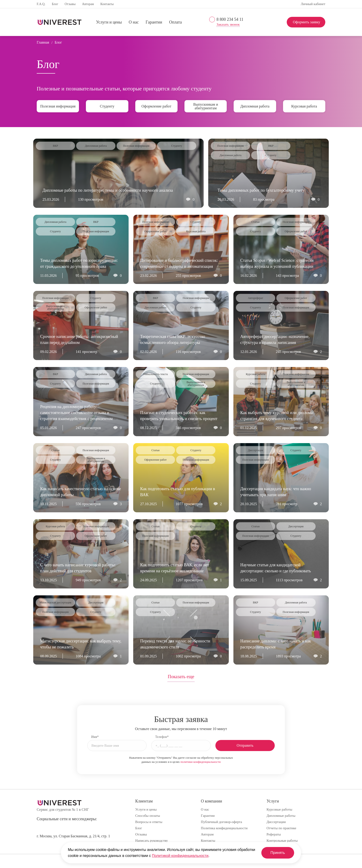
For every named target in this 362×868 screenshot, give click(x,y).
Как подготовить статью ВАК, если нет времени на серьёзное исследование (175, 568)
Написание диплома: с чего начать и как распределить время (276, 644)
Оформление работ (156, 106)
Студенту (107, 106)
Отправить (245, 745)
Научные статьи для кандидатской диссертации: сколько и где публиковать (276, 568)
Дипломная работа (255, 106)
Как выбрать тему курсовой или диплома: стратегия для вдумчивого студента (277, 416)
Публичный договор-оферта (221, 822)
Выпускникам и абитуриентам (206, 106)
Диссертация (256, 450)
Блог (55, 4)
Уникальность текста (155, 374)
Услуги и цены (109, 22)
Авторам (88, 4)
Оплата (175, 22)
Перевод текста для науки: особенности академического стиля (175, 644)
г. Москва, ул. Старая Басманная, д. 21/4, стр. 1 (73, 836)
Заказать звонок (228, 25)
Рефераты (274, 834)
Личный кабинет (313, 4)
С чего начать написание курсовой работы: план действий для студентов (78, 568)
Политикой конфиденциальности (180, 856)
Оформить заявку (306, 22)
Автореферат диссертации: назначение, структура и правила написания (275, 340)
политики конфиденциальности (201, 762)
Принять (278, 853)
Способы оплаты (148, 816)
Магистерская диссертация (55, 603)
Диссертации (276, 822)
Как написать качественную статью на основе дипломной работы (81, 492)
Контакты (107, 4)
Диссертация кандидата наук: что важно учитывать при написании (276, 492)
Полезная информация (58, 106)
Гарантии (154, 22)
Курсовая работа (304, 106)
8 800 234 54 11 (230, 19)
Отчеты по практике (282, 828)
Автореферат (256, 298)
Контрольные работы (282, 841)
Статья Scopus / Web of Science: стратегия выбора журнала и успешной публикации (277, 263)
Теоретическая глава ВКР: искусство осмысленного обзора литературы (173, 340)
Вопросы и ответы (149, 822)
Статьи (255, 222)
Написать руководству (152, 841)
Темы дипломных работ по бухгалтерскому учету (261, 190)
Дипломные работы (281, 816)
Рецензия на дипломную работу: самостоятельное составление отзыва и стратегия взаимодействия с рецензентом (76, 413)
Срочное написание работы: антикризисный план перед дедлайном (79, 340)
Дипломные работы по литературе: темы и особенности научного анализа (108, 190)
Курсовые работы (279, 809)
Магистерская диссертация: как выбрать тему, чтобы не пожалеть (81, 644)
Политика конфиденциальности (224, 828)
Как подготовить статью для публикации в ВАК (178, 492)
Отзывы (70, 4)
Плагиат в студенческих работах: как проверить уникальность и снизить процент (179, 416)
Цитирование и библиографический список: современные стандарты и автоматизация (179, 263)
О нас (134, 22)
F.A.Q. (41, 4)
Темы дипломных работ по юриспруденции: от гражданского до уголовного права (79, 263)
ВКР (56, 146)
